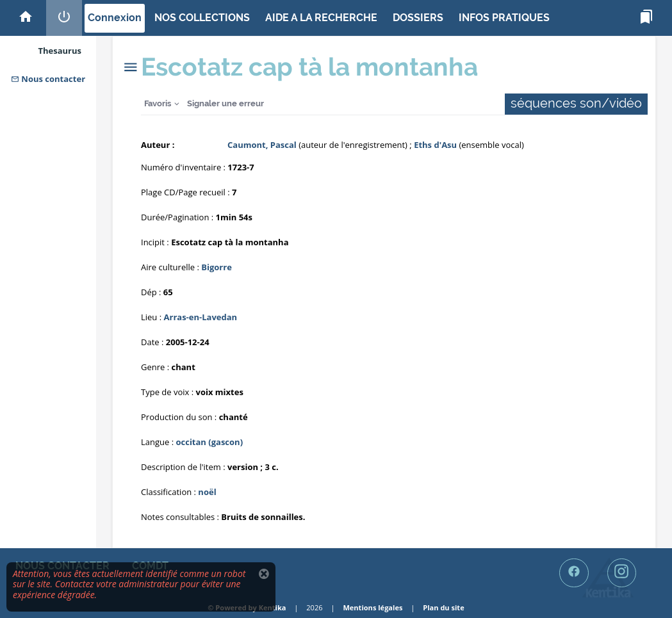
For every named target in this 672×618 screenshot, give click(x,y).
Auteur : (158, 145)
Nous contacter (48, 79)
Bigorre (217, 267)
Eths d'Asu (435, 145)
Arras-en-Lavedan (201, 317)
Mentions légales (373, 607)
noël (207, 492)
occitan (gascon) (209, 442)
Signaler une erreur (225, 103)
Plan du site (443, 607)
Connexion (115, 18)
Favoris (158, 103)
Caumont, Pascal (262, 145)
